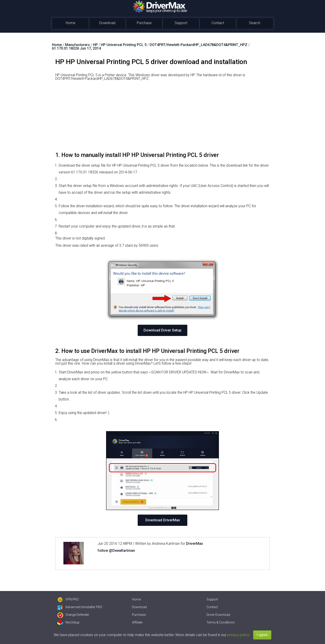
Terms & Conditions (221, 622)
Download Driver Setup (162, 330)
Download (107, 23)
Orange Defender (73, 615)
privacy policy (238, 635)
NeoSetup (68, 622)
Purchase (144, 23)
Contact (218, 23)
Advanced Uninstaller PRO (80, 607)
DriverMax (194, 544)
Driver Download (218, 615)
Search (255, 23)
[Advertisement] (162, 118)
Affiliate (137, 622)
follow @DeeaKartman (116, 551)
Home (71, 23)
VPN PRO (68, 599)
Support (181, 23)
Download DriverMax (163, 520)
